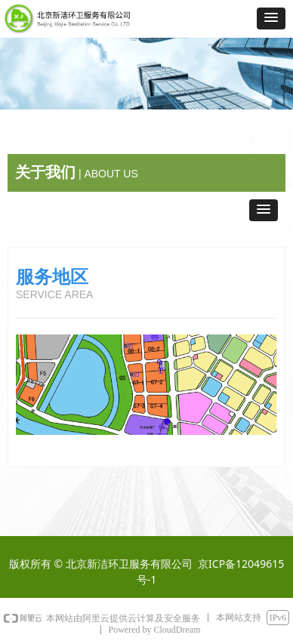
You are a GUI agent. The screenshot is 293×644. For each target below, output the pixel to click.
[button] (271, 18)
